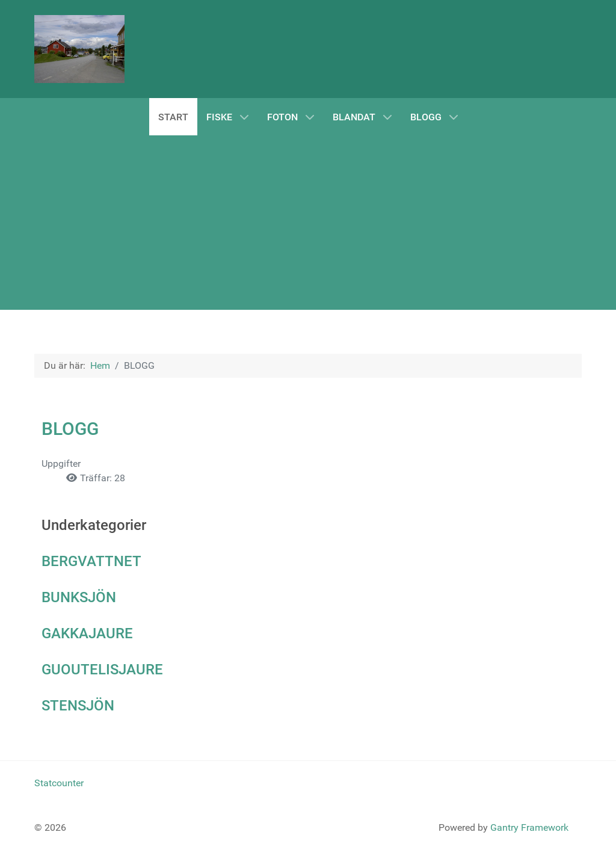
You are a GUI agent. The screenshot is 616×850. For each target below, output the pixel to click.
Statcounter (59, 783)
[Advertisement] (308, 220)
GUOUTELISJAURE (102, 670)
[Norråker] (79, 49)
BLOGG (70, 429)
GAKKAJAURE (87, 633)
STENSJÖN (78, 706)
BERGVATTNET (91, 561)
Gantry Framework (529, 827)
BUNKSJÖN (79, 597)
